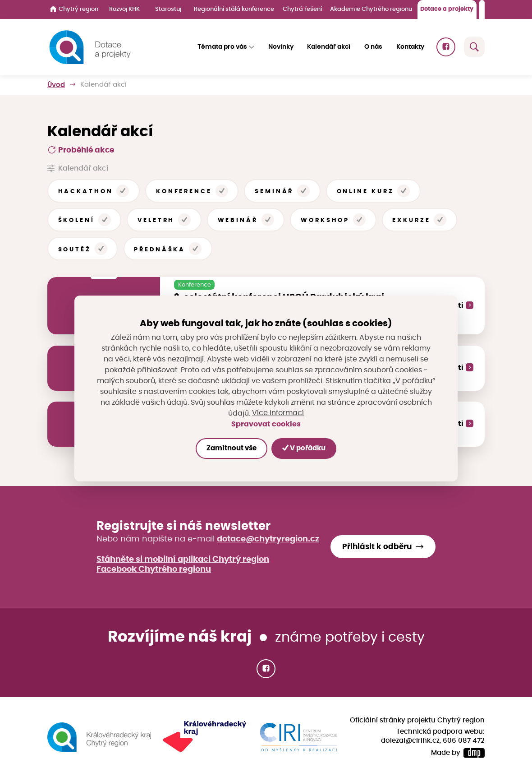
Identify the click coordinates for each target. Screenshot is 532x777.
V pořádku (304, 448)
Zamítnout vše (232, 448)
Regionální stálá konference (234, 9)
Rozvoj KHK (124, 9)
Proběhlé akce (81, 150)
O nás (373, 47)
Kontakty (410, 47)
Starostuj (168, 9)
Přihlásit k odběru (377, 547)
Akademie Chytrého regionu (371, 9)
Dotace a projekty (447, 9)
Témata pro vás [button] (222, 47)
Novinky (281, 47)
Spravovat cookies (266, 424)
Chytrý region (74, 9)
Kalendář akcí (329, 47)
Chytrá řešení (302, 9)
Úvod (56, 85)
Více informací (278, 413)
